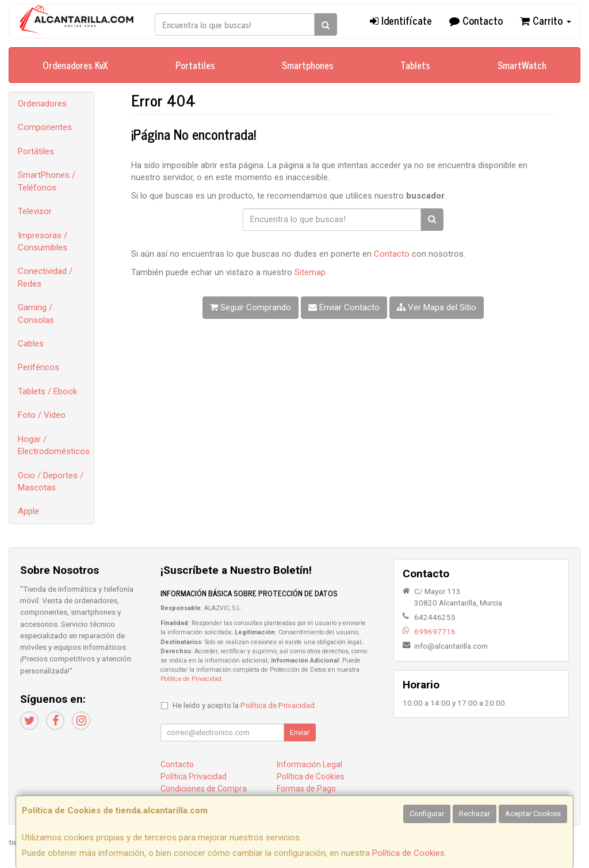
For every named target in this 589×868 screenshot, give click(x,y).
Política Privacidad (194, 776)
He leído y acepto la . (244, 705)
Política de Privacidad (191, 679)
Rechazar (475, 814)
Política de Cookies (408, 853)
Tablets (415, 65)
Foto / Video (42, 415)
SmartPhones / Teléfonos (47, 181)
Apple (28, 511)
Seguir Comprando (250, 307)
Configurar (427, 814)
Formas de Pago (306, 789)
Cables (31, 344)
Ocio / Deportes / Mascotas (51, 481)
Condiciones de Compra (204, 789)
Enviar (300, 732)
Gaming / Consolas (36, 313)
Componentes (45, 127)
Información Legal (309, 764)
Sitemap (310, 272)
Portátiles (36, 151)
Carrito (546, 20)
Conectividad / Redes (45, 277)
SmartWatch (522, 65)
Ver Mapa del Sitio (437, 307)
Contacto (476, 20)
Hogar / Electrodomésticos (54, 445)
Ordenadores (42, 104)
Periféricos (39, 367)
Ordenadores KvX (75, 65)
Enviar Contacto (344, 307)
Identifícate (401, 20)
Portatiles (195, 65)
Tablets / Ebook (47, 391)
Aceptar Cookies (533, 814)
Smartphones (308, 65)
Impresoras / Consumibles (43, 241)
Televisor (35, 211)
